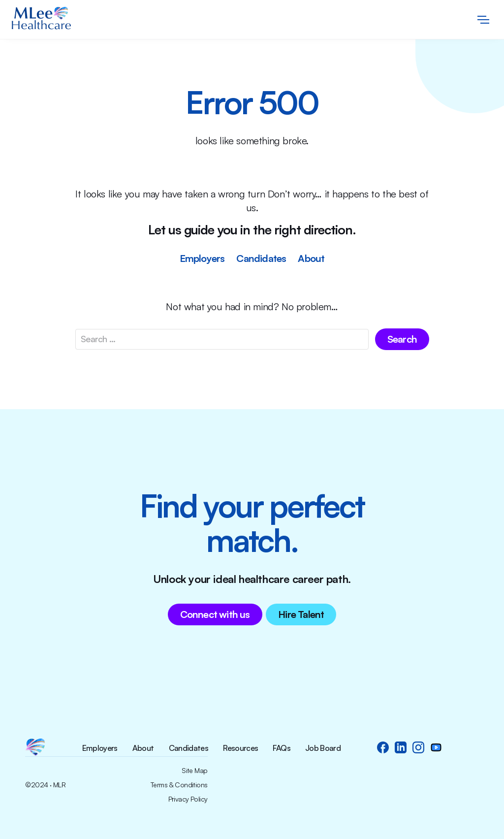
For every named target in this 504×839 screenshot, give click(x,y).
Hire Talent (301, 614)
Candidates (261, 258)
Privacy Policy (188, 799)
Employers (202, 258)
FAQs (281, 748)
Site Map (195, 771)
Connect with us (215, 614)
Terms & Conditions (179, 785)
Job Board (323, 748)
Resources (240, 748)
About (311, 258)
